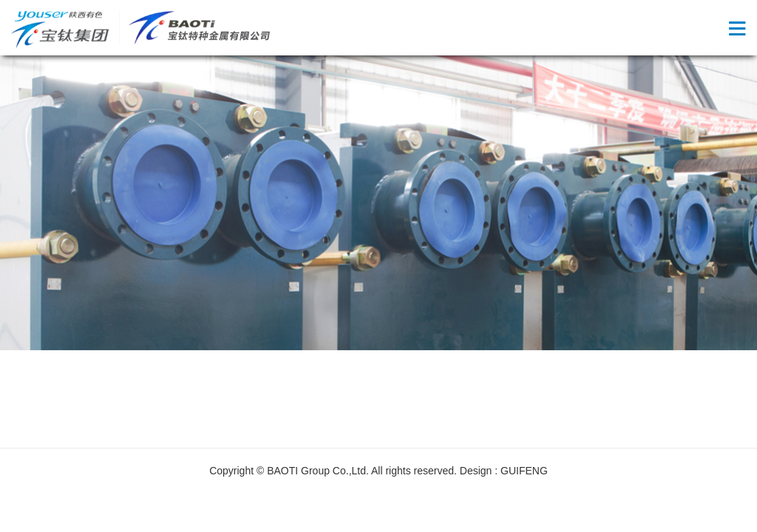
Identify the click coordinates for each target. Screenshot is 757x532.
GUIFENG (524, 471)
